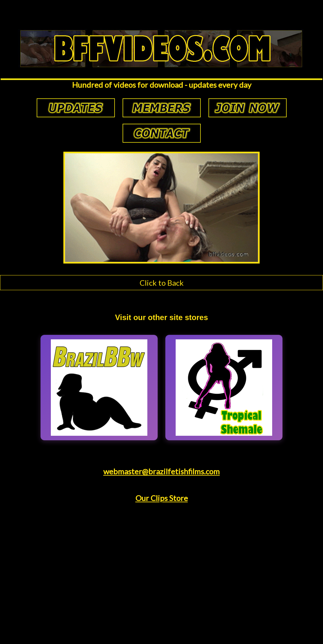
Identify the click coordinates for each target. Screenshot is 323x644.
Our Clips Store (162, 498)
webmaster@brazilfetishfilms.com (161, 471)
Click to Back (162, 283)
